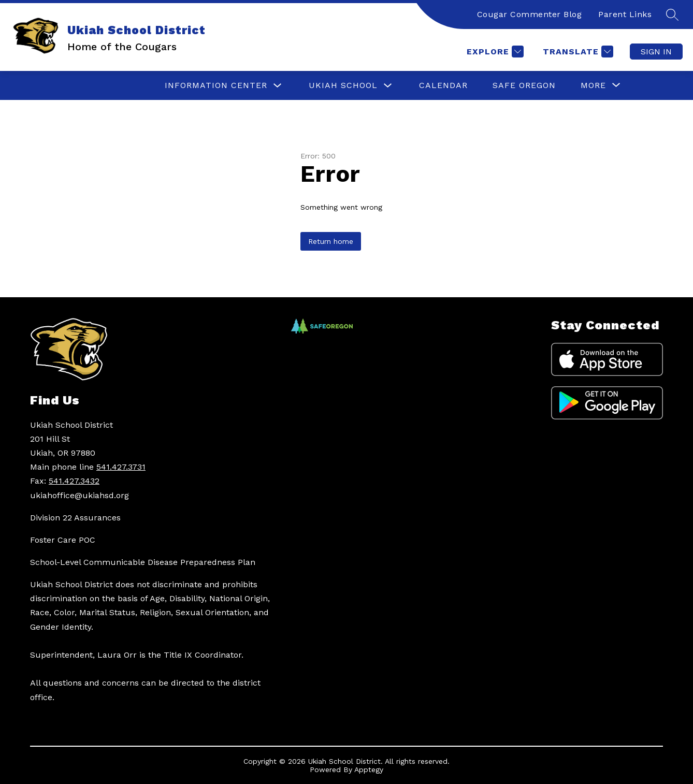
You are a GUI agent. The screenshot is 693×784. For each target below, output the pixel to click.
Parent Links (625, 14)
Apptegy (369, 770)
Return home (331, 241)
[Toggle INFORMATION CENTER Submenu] (278, 86)
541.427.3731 (121, 467)
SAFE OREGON (524, 85)
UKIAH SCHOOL (343, 85)
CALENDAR (443, 85)
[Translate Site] (577, 52)
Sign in (656, 52)
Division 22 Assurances (75, 518)
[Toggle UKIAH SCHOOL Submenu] (388, 86)
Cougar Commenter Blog (530, 14)
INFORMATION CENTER (216, 85)
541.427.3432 (74, 481)
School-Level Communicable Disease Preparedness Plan (143, 562)
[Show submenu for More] (593, 85)
